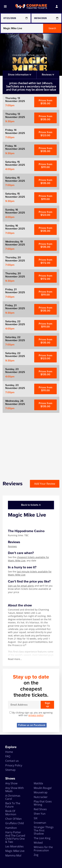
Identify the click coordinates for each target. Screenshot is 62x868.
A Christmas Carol (13, 797)
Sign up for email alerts (21, 586)
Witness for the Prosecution (43, 849)
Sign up (47, 705)
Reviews (12, 546)
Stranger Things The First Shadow (44, 830)
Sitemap (10, 770)
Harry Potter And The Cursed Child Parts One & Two (15, 837)
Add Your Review (45, 484)
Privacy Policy (14, 765)
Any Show (11, 783)
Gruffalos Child (15, 823)
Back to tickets (31, 505)
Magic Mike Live (15, 851)
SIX (36, 818)
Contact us (12, 761)
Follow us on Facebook (32, 725)
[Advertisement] (31, 444)
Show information (20, 75)
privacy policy (36, 715)
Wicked (38, 843)
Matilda (38, 783)
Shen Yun (40, 814)
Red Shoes (40, 809)
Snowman (40, 823)
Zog (36, 855)
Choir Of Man (13, 819)
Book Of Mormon (11, 813)
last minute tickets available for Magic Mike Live (30, 573)
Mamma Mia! (13, 855)
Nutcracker (41, 797)
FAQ (8, 756)
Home (9, 752)
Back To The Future (13, 805)
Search (52, 28)
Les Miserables (14, 846)
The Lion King (42, 838)
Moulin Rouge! (43, 788)
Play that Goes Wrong (43, 803)
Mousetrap (41, 792)
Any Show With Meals (15, 790)
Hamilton (11, 828)
